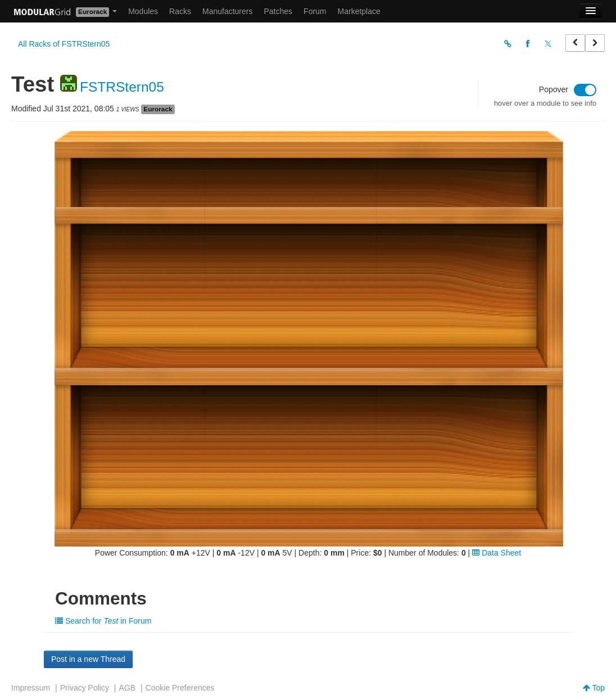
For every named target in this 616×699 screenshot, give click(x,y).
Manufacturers (227, 11)
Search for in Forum (103, 621)
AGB (127, 688)
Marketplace (359, 11)
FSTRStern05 (122, 87)
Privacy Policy (85, 688)
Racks (180, 11)
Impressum (31, 688)
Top (594, 688)
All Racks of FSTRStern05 (64, 44)
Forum (315, 11)
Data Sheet (497, 553)
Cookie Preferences (180, 688)
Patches (278, 11)
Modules (143, 11)
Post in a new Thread (88, 659)
